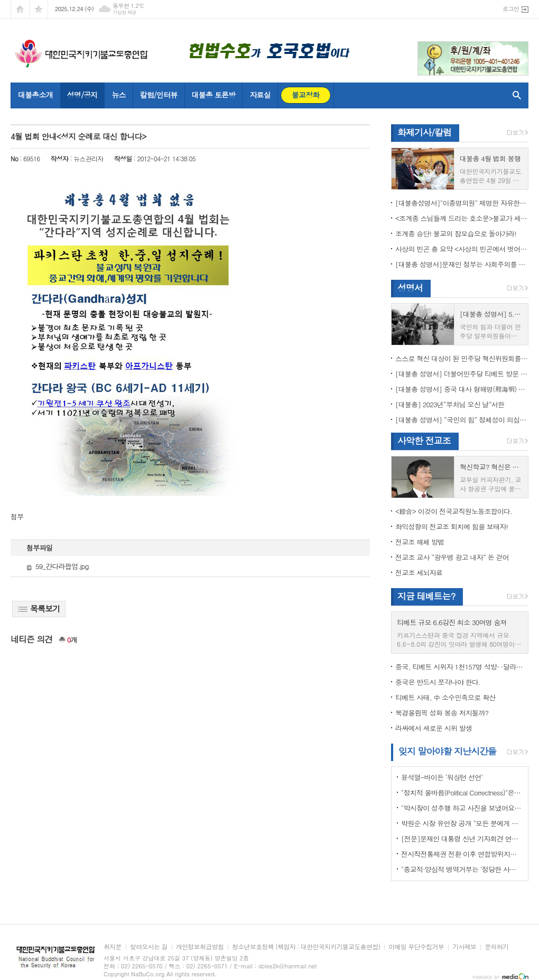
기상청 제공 (124, 12)
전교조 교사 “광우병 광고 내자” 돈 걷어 (452, 557)
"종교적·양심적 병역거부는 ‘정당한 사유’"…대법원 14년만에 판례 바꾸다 (462, 869)
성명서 (410, 288)
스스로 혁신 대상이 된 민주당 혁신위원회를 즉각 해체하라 (462, 358)
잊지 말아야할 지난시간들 (447, 751)
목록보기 (39, 608)
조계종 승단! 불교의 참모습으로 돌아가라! (456, 233)
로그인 (511, 9)
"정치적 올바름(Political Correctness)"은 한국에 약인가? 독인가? (462, 793)
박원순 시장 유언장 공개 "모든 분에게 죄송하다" (462, 823)
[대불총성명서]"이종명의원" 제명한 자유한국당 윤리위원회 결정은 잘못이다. (462, 203)
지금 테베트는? (426, 596)
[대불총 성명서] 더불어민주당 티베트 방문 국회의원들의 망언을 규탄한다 (462, 374)
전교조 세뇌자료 (419, 573)
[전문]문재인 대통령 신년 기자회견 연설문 (462, 839)
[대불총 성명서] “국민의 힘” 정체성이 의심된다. (462, 420)
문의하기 (496, 947)
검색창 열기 (514, 95)
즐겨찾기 (39, 9)
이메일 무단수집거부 (416, 947)
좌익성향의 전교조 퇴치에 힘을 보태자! (452, 526)
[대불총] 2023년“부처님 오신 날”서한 (450, 404)
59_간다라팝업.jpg (58, 566)
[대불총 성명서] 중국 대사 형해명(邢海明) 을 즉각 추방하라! (462, 389)
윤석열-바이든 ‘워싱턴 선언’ (442, 777)
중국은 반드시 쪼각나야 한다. (438, 682)
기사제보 (464, 947)
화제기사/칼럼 (424, 132)
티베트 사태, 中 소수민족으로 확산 (445, 697)
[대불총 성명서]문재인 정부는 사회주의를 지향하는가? (462, 264)
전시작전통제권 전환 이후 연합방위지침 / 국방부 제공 (462, 854)
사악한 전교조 (424, 441)
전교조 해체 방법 (420, 542)
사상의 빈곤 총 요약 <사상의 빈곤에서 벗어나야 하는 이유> (462, 249)
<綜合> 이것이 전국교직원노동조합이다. (454, 511)
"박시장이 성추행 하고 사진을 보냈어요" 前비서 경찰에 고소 (462, 808)
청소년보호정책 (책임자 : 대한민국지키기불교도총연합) (306, 947)
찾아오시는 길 (149, 947)
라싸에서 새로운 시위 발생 (434, 728)
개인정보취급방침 (200, 947)
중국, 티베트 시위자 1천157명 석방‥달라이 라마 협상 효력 (462, 667)
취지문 (113, 947)
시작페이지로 (20, 9)
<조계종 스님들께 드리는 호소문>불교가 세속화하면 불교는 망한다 (462, 218)
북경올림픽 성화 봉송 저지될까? (442, 713)
